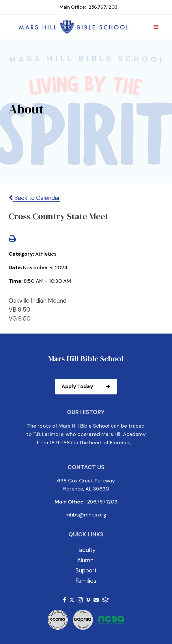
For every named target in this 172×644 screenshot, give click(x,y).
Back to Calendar (34, 198)
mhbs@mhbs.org (86, 515)
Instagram (80, 600)
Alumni (86, 560)
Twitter (72, 600)
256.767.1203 (103, 7)
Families (86, 581)
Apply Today (89, 387)
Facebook (64, 600)
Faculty (86, 550)
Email (96, 600)
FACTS (105, 600)
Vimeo (88, 600)
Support (86, 570)
